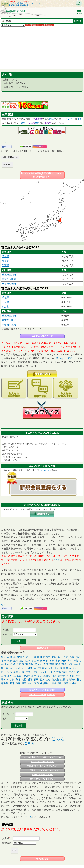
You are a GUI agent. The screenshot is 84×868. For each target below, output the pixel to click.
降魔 (56, 668)
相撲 (4, 661)
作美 (76, 661)
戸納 (72, 676)
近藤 (59, 672)
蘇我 (16, 672)
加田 (62, 668)
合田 (46, 664)
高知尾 (27, 676)
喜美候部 (71, 680)
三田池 (52, 672)
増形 (10, 657)
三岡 (4, 676)
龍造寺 (47, 657)
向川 (54, 676)
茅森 (18, 683)
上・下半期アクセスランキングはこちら (42, 770)
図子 (60, 657)
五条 (42, 680)
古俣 (12, 680)
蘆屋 (34, 676)
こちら (57, 560)
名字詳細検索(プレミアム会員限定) (39, 25)
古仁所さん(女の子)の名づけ (42, 695)
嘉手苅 (37, 668)
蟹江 (34, 661)
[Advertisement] (42, 48)
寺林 (69, 668)
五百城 (47, 676)
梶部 (12, 683)
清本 (65, 672)
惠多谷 (5, 683)
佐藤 (44, 668)
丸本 (70, 661)
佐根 (28, 672)
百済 (70, 119)
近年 (23, 123)
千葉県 (5, 265)
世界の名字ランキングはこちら (42, 779)
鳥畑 (19, 657)
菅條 (40, 661)
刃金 (25, 657)
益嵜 (10, 664)
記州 (16, 661)
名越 (52, 661)
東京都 (48, 123)
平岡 (80, 119)
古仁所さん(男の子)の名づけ (42, 690)
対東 (24, 683)
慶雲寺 (61, 676)
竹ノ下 (72, 672)
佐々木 (77, 664)
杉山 (12, 668)
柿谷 (79, 680)
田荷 (22, 664)
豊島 (10, 672)
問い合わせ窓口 (64, 358)
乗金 (54, 683)
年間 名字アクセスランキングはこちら (42, 766)
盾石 (30, 680)
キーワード (8, 714)
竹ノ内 (38, 664)
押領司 (47, 683)
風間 (30, 668)
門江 (4, 672)
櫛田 (36, 680)
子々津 (5, 680)
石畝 (22, 672)
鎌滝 (28, 661)
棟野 (10, 661)
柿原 (70, 664)
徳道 (48, 680)
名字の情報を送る (10, 157)
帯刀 (79, 672)
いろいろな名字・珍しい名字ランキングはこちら (42, 757)
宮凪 (40, 683)
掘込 (40, 676)
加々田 (43, 672)
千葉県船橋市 (9, 284)
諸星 (24, 680)
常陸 (51, 119)
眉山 (24, 668)
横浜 (16, 664)
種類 (5, 719)
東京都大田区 (9, 279)
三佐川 (35, 672)
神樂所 (67, 683)
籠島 (22, 661)
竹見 (46, 661)
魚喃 (31, 664)
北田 (54, 657)
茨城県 (38, 119)
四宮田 (32, 657)
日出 (19, 676)
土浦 (37, 123)
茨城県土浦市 (9, 275)
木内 (30, 683)
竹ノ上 (55, 680)
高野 (50, 668)
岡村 (40, 657)
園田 (60, 683)
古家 (58, 661)
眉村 (78, 657)
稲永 (66, 657)
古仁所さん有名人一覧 (42, 336)
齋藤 (4, 657)
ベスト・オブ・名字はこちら (42, 762)
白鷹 (62, 680)
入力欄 (6, 630)
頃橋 (58, 664)
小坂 (75, 683)
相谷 (10, 676)
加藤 (72, 657)
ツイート (6, 143)
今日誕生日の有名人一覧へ (42, 775)
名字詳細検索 (42, 648)
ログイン (45, 470)
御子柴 (5, 668)
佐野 (18, 668)
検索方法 (7, 634)
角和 (78, 676)
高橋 (64, 664)
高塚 (52, 664)
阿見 (64, 661)
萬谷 (18, 680)
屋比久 (76, 668)
